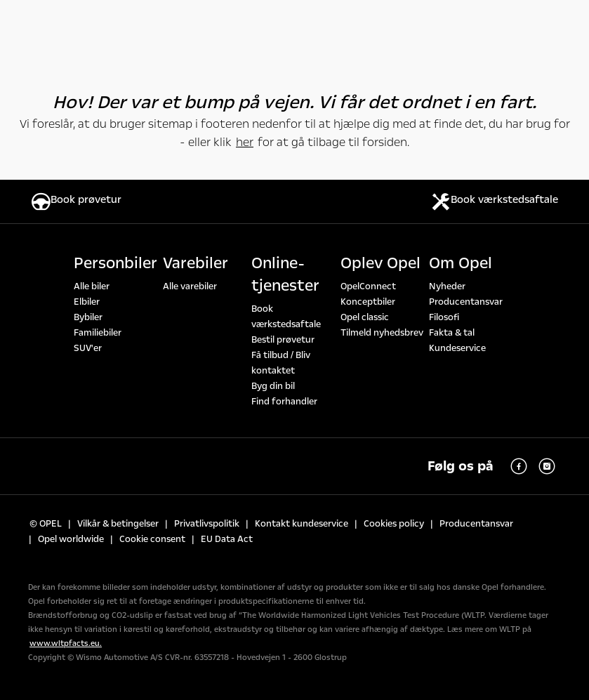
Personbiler (115, 263)
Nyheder (447, 286)
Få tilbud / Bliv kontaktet (281, 363)
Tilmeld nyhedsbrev (382, 333)
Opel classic (365, 317)
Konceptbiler (368, 302)
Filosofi (444, 317)
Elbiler (87, 302)
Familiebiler (98, 333)
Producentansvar (466, 302)
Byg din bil (273, 386)
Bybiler (88, 317)
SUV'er (88, 348)
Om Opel (461, 263)
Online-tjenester (285, 275)
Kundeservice (457, 348)
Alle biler (92, 286)
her (245, 142)
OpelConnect (368, 286)
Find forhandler (284, 402)
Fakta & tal (452, 333)
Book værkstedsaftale (286, 317)
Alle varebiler (190, 286)
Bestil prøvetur (283, 340)
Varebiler (196, 263)
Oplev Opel (380, 263)
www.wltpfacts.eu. (66, 643)
